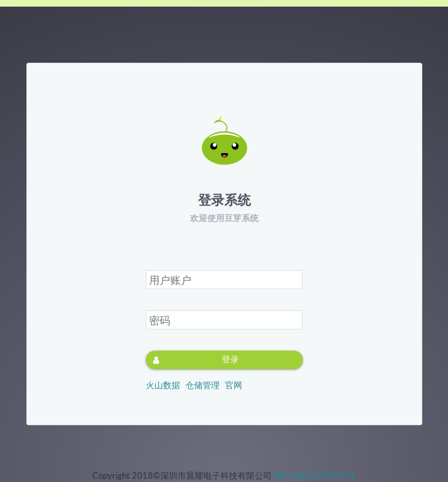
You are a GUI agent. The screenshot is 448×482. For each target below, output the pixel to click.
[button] (224, 360)
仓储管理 (203, 385)
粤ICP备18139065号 (315, 475)
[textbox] (224, 280)
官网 (234, 385)
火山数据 (163, 385)
